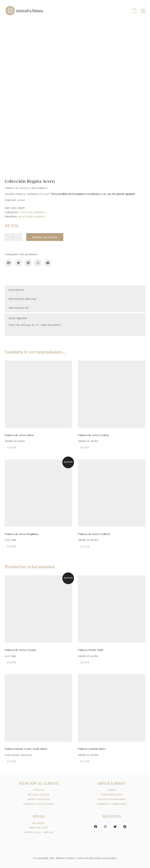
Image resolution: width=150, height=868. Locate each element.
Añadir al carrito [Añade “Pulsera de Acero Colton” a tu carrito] (88, 441)
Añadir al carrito (45, 237)
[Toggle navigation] (143, 11)
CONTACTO (38, 790)
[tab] (75, 290)
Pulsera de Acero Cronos (21, 650)
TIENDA (112, 790)
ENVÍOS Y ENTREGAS (38, 799)
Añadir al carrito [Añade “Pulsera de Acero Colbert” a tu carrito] (88, 540)
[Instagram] (105, 827)
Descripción (16, 290)
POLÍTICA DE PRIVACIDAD (112, 799)
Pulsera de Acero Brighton (21, 534)
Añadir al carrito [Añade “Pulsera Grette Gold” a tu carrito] (88, 656)
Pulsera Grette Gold (90, 650)
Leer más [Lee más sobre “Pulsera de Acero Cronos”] (11, 656)
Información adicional (22, 299)
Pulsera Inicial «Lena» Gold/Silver (26, 749)
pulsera (41, 216)
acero (22, 216)
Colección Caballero (32, 212)
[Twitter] (18, 263)
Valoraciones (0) (19, 308)
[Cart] (134, 11)
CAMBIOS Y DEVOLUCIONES (38, 804)
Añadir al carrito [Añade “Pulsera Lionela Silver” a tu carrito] (88, 755)
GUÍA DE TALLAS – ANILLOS (38, 832)
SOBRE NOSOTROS (112, 795)
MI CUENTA (38, 823)
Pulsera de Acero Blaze (19, 435)
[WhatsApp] (38, 263)
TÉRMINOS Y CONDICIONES (112, 804)
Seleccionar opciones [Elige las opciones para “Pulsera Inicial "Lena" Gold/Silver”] (18, 755)
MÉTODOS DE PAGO (38, 795)
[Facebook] (9, 263)
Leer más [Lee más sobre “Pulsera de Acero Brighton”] (11, 540)
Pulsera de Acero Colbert (94, 534)
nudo (31, 216)
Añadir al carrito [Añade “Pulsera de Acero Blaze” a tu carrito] (15, 441)
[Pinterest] (28, 263)
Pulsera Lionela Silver (92, 749)
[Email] (48, 263)
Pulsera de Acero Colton (93, 435)
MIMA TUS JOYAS (38, 828)
